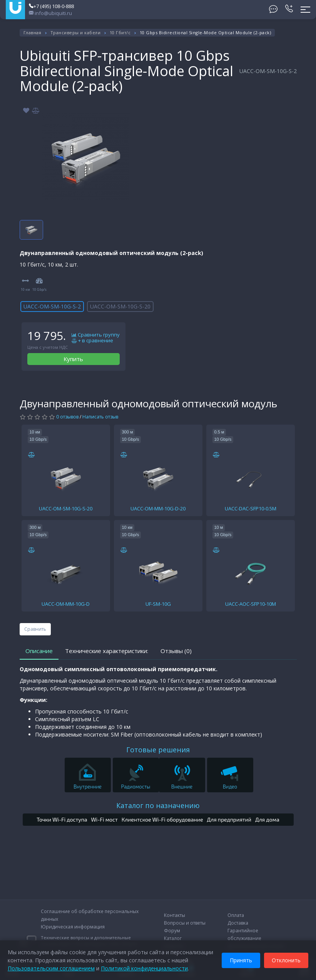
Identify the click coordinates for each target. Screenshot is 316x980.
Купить (73, 359)
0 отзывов (67, 417)
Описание (39, 651)
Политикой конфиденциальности (144, 968)
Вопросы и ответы (185, 923)
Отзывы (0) (176, 651)
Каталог (173, 938)
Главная (33, 32)
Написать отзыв (100, 417)
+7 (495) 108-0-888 (51, 6)
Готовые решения (158, 750)
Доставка (238, 923)
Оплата (236, 915)
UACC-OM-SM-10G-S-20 (120, 306)
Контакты (175, 915)
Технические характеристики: (107, 651)
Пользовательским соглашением (51, 968)
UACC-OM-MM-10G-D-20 (158, 508)
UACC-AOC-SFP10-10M (251, 604)
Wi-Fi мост (104, 819)
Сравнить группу (96, 335)
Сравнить (35, 629)
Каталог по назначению (158, 805)
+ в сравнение (92, 341)
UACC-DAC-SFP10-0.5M (251, 508)
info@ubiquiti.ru (50, 13)
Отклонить (286, 960)
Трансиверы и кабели (76, 32)
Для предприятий (229, 819)
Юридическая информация (73, 927)
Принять (241, 960)
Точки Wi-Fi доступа (62, 819)
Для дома (267, 819)
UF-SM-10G (158, 604)
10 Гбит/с (120, 32)
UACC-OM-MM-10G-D (66, 604)
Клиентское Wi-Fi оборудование (162, 819)
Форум (172, 931)
